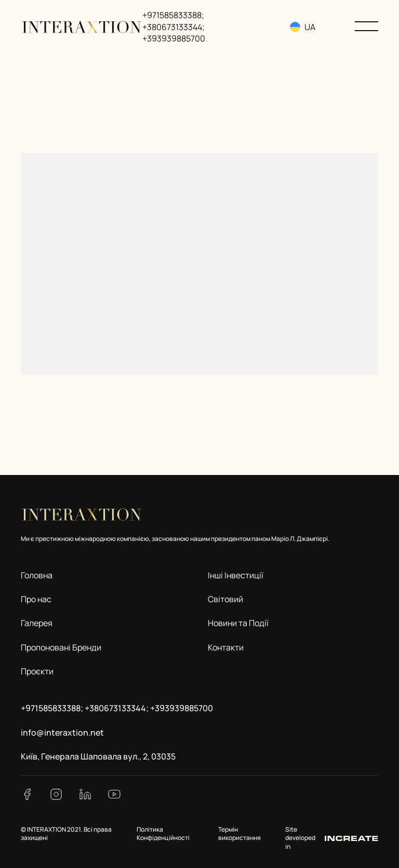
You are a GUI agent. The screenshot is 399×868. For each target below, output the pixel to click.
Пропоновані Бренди (61, 647)
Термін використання (240, 834)
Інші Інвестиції (236, 575)
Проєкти (37, 671)
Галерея (37, 623)
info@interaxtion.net (62, 733)
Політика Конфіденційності (163, 834)
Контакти (226, 647)
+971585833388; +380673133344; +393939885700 (174, 27)
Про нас (36, 599)
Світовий (225, 599)
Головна (37, 575)
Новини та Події (238, 623)
